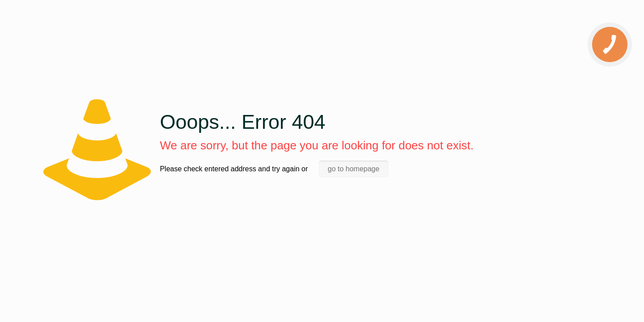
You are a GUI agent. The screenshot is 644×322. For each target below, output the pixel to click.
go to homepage (354, 169)
